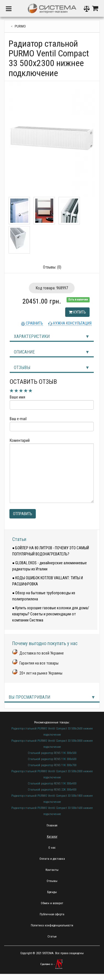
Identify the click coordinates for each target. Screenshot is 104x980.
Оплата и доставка (52, 859)
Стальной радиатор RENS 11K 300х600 (52, 759)
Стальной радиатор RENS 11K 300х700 (52, 765)
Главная (52, 825)
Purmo (20, 26)
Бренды (52, 892)
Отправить (23, 514)
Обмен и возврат (52, 903)
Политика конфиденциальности (52, 925)
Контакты (52, 870)
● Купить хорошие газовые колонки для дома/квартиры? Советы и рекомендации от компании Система (51, 614)
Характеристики (32, 336)
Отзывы (22, 368)
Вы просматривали (29, 697)
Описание (24, 352)
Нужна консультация (72, 323)
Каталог (52, 837)
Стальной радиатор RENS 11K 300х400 (52, 784)
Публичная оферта (52, 914)
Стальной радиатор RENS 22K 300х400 (52, 790)
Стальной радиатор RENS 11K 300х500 (52, 753)
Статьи (19, 539)
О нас (52, 848)
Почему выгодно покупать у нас (45, 643)
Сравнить (34, 323)
